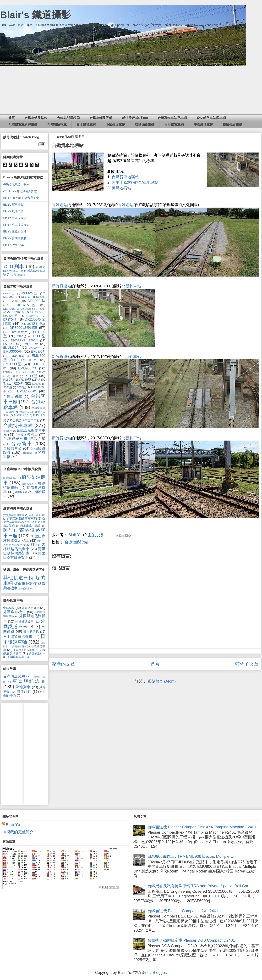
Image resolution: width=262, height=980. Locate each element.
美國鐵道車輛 (203, 125)
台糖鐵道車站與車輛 (23, 125)
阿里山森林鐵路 (31, 526)
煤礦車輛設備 (26, 584)
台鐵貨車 (22, 444)
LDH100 (8, 372)
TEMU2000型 (26, 391)
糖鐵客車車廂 (10, 478)
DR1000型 (36, 301)
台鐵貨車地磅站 (125, 177)
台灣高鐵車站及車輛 (172, 118)
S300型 (8, 387)
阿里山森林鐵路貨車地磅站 (135, 182)
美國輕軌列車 (19, 646)
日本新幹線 (31, 632)
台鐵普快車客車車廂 (26, 420)
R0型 (15, 376)
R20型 (19, 383)
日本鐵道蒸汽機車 (18, 637)
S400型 (21, 387)
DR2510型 (11, 316)
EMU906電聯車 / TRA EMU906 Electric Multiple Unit (192, 856)
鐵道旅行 (24, 692)
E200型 (39, 336)
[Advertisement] (131, 90)
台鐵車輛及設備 (101, 118)
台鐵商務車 (13, 397)
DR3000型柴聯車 (24, 328)
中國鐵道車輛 (115, 125)
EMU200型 (35, 348)
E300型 (16, 340)
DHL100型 (30, 293)
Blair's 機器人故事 (15, 218)
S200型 (37, 384)
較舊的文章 (247, 664)
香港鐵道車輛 (174, 125)
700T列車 (14, 266)
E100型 (22, 336)
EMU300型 (38, 352)
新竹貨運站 (61, 286)
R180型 (26, 380)
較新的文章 (63, 664)
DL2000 (41, 297)
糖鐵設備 (21, 492)
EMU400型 (17, 356)
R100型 (31, 376)
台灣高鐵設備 (18, 275)
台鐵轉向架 (13, 448)
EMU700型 (13, 364)
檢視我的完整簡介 (18, 832)
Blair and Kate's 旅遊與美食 (21, 198)
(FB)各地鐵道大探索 (16, 184)
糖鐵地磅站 (121, 188)
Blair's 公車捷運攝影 (16, 225)
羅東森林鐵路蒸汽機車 (24, 520)
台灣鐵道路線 (14, 676)
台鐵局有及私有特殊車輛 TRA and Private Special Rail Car (198, 886)
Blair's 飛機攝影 (13, 211)
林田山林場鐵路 (37, 515)
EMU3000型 (13, 351)
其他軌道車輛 (19, 578)
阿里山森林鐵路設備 (24, 551)
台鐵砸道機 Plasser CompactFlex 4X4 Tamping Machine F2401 (202, 827)
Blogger (159, 972)
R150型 (8, 380)
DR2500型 (36, 312)
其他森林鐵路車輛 (14, 515)
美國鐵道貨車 (37, 653)
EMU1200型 (12, 348)
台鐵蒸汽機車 (27, 434)
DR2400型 (18, 312)
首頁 (11, 118)
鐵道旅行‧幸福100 (135, 118)
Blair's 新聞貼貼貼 (15, 238)
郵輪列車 (23, 687)
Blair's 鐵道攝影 (35, 15)
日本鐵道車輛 (86, 125)
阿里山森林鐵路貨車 (24, 555)
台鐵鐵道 (27, 453)
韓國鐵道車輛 (145, 125)
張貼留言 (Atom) (162, 681)
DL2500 (14, 301)
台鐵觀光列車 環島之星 (24, 439)
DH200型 (9, 294)
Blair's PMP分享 (14, 245)
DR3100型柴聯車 (15, 332)
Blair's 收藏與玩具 (15, 232)
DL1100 (26, 297)
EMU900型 (27, 368)
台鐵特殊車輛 (18, 425)
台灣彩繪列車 (57, 125)
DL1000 (8, 297)
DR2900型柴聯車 (33, 324)
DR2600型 (33, 316)
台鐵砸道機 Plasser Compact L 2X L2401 (183, 911)
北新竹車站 (131, 286)
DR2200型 (26, 309)
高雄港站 (60, 205)
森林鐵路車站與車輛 (211, 118)
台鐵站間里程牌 (68, 118)
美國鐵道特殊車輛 (24, 650)
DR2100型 (9, 309)
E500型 (9, 344)
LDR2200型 (23, 372)
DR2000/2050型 (25, 305)
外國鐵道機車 (14, 612)
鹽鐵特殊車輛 (25, 589)
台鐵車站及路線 (36, 118)
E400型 (34, 340)
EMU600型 (30, 360)
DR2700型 (10, 320)
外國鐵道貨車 (25, 622)
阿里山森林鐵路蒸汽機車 (24, 547)
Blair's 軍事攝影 (13, 205)
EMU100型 (31, 344)
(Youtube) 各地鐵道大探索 (20, 191)
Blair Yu (13, 825)
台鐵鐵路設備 (76, 542)
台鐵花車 (8, 431)
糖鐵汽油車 (28, 484)
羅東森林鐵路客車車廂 (22, 519)
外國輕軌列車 (30, 608)
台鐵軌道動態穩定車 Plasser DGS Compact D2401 (191, 940)
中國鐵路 (9, 608)
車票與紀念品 (29, 681)
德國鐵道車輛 (233, 125)
